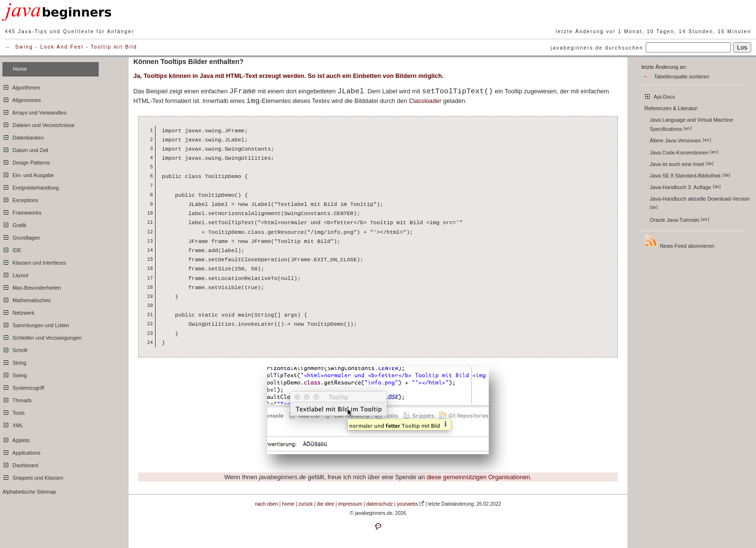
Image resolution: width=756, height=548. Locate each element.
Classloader (425, 101)
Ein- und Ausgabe (28, 174)
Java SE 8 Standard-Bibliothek (690, 176)
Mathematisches (26, 299)
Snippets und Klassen (33, 476)
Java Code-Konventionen (684, 153)
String (14, 361)
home (288, 504)
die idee (326, 504)
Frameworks (22, 211)
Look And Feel (62, 47)
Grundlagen (21, 236)
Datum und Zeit (25, 149)
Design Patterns (26, 161)
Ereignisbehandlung (31, 186)
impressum (350, 504)
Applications (21, 451)
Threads (17, 399)
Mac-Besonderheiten (32, 286)
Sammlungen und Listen (36, 324)
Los (743, 47)
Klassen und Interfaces (34, 261)
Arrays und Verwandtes (34, 111)
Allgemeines (22, 99)
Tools (13, 411)
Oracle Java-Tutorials (679, 220)
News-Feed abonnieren (679, 241)
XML (13, 424)
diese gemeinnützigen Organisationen (478, 477)
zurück (306, 504)
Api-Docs (659, 95)
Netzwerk (18, 311)
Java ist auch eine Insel (682, 164)
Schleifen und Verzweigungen (42, 336)
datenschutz (380, 504)
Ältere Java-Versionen (680, 140)
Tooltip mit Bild (114, 47)
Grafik (14, 224)
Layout (15, 274)
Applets (16, 439)
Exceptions (20, 199)
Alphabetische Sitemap (29, 492)
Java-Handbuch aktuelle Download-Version (700, 203)
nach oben (266, 504)
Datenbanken (23, 136)
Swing (24, 47)
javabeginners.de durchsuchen (597, 48)
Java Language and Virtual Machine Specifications (691, 124)
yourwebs (407, 504)
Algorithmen (21, 86)
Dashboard (20, 464)
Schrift (15, 349)
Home (20, 69)
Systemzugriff (23, 386)
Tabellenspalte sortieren (682, 76)
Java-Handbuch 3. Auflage (685, 187)
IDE (12, 249)
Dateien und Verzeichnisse (39, 124)
